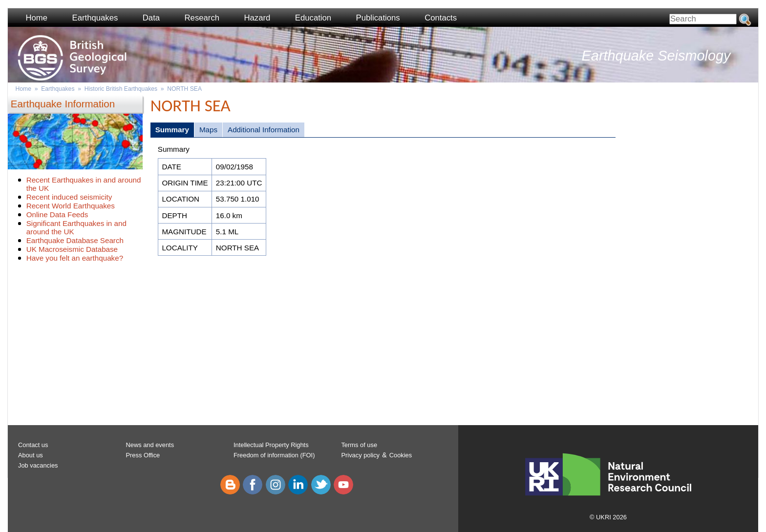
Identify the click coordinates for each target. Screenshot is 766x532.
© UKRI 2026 (608, 517)
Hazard (257, 18)
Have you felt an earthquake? (75, 258)
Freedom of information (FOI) (274, 455)
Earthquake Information (63, 104)
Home (36, 18)
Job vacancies (38, 465)
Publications (378, 18)
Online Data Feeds (57, 215)
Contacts (441, 18)
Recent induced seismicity (69, 197)
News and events (150, 445)
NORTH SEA (184, 89)
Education (313, 18)
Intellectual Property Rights (271, 445)
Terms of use (359, 445)
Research (202, 18)
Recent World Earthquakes (71, 206)
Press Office (143, 455)
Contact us (33, 445)
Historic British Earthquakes (121, 89)
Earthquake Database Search (75, 240)
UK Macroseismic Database (72, 249)
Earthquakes (95, 18)
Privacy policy (360, 455)
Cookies (401, 455)
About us (31, 455)
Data (151, 18)
